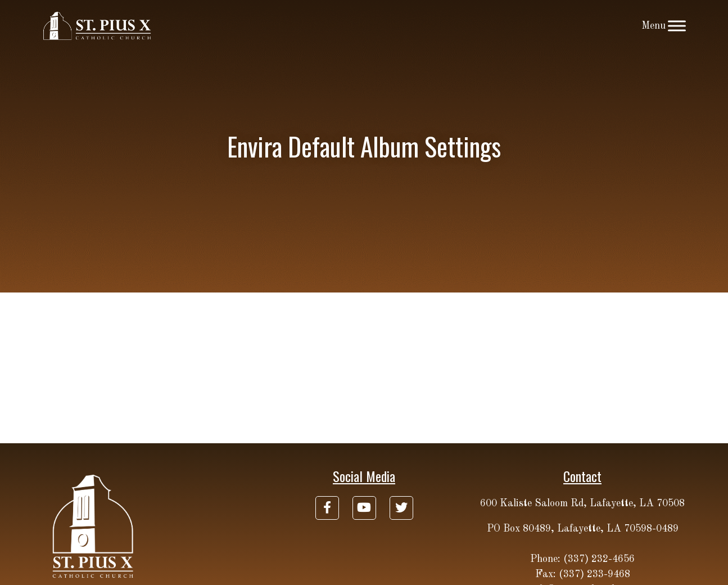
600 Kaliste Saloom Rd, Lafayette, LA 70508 (582, 503)
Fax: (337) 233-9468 (583, 574)
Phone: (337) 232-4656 (582, 559)
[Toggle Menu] (677, 26)
